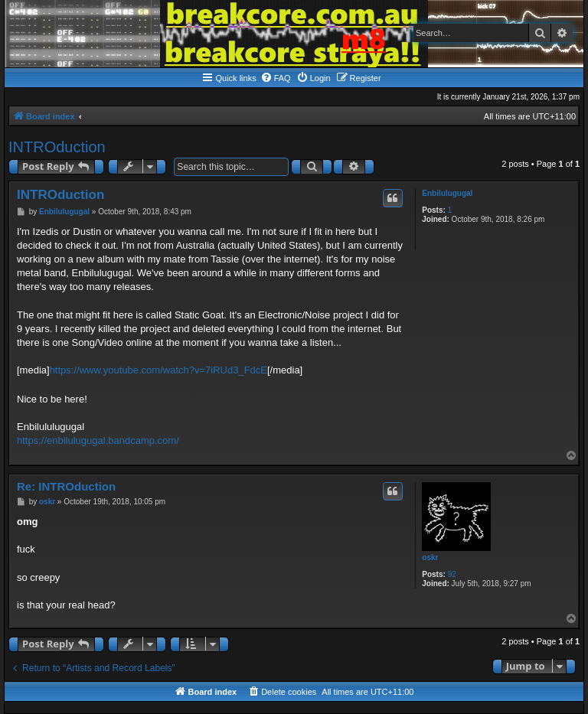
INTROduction (57, 147)
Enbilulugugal (447, 193)
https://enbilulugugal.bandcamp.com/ (98, 440)
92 (452, 574)
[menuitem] (276, 78)
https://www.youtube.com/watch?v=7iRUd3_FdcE (158, 370)
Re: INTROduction (66, 486)
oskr (430, 558)
